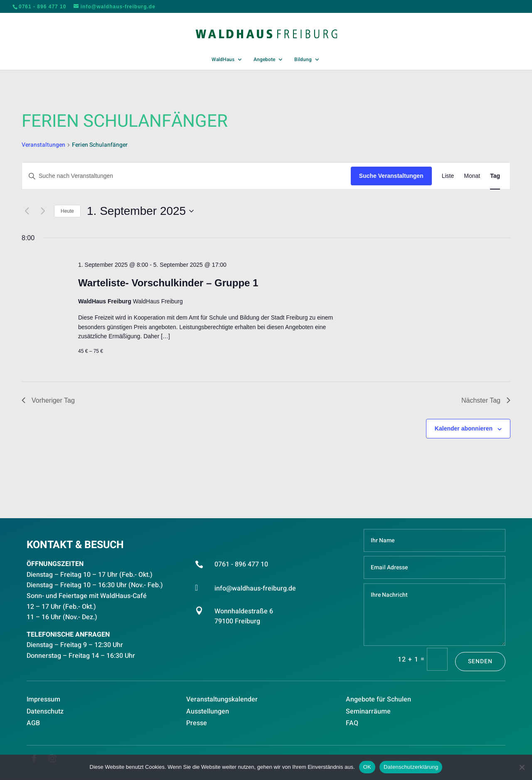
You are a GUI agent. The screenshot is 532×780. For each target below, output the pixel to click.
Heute (67, 211)
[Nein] (522, 767)
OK (367, 767)
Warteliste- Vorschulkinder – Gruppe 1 (168, 283)
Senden (480, 661)
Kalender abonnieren (464, 428)
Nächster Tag (486, 400)
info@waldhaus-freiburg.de (255, 588)
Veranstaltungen (43, 145)
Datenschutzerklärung (411, 767)
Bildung (303, 60)
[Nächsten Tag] (43, 211)
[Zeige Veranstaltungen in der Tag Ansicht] (495, 176)
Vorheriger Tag (48, 400)
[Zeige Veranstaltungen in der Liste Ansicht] (448, 176)
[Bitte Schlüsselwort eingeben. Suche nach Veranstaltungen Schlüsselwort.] (186, 176)
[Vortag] (27, 211)
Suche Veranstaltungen (391, 176)
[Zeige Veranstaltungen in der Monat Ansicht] (472, 176)
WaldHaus (223, 60)
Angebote (264, 60)
